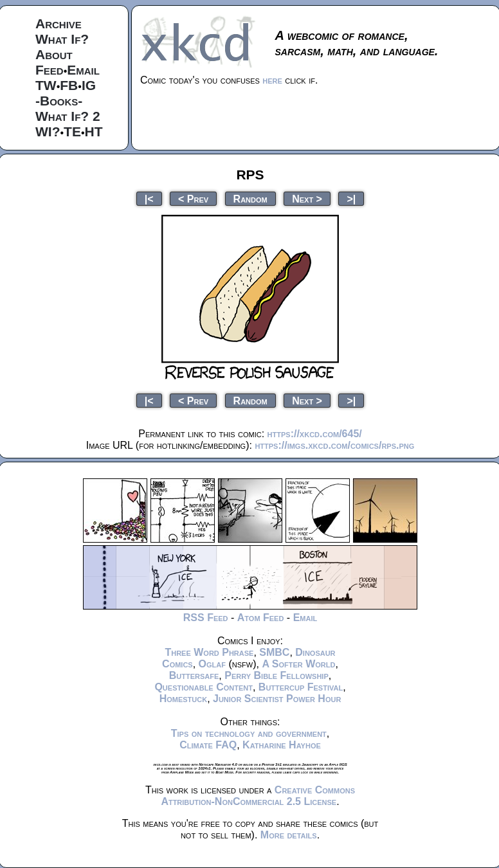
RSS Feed (206, 618)
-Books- (59, 101)
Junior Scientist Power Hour (277, 699)
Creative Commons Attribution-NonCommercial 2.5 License (258, 796)
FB (69, 85)
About (54, 54)
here (272, 80)
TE (72, 131)
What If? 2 (68, 116)
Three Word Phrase (209, 652)
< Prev (193, 198)
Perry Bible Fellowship (277, 675)
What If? (62, 39)
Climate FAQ (208, 745)
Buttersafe (194, 675)
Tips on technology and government (249, 733)
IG (89, 85)
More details (289, 835)
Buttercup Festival (301, 687)
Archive (59, 23)
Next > (307, 198)
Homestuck (184, 699)
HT (94, 131)
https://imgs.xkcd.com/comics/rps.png (334, 445)
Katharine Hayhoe (282, 745)
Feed (50, 70)
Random (250, 198)
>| (351, 198)
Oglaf (212, 664)
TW (46, 85)
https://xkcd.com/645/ (315, 434)
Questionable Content (204, 687)
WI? (48, 131)
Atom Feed (261, 618)
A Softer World (298, 664)
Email (83, 70)
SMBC (274, 652)
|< (149, 198)
